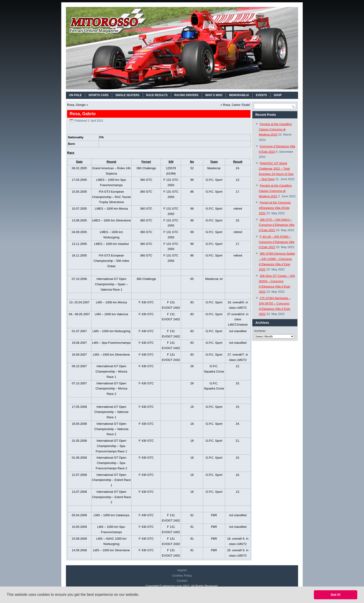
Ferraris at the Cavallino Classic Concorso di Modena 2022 (275, 191)
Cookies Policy (182, 575)
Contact (182, 581)
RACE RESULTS (157, 95)
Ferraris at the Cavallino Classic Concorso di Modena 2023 (275, 129)
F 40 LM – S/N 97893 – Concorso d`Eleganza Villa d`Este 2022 (277, 242)
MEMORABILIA (239, 95)
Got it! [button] (336, 595)
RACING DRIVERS (186, 95)
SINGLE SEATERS (127, 95)
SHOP (278, 95)
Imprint (182, 570)
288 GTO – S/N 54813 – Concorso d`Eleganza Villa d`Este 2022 (277, 225)
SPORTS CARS (99, 95)
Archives (260, 331)
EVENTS (261, 95)
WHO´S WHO (214, 95)
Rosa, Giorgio (76, 105)
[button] (141, 595)
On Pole (75, 95)
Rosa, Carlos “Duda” (237, 105)
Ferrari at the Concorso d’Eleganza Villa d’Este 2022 (275, 208)
